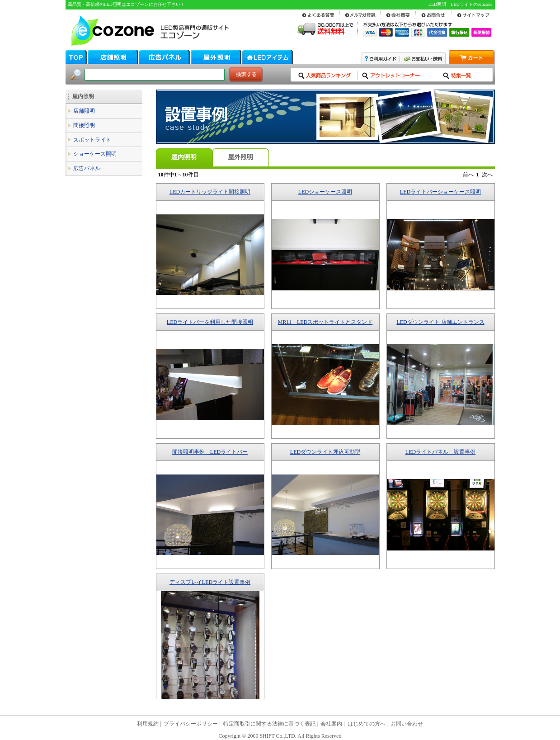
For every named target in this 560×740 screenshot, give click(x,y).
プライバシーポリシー (191, 724)
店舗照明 (84, 111)
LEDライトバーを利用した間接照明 (210, 322)
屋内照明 (83, 96)
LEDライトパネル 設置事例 (440, 452)
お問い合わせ (407, 724)
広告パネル (87, 168)
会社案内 (331, 724)
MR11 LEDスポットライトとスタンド (325, 322)
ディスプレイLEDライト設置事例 (210, 582)
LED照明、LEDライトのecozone (461, 4)
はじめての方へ (367, 724)
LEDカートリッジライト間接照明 (210, 192)
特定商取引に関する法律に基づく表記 (269, 724)
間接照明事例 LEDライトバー (210, 452)
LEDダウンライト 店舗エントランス (440, 322)
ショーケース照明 (95, 154)
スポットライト (92, 140)
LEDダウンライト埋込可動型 (325, 452)
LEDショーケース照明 (325, 192)
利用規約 (148, 724)
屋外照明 (240, 157)
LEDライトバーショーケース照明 (440, 192)
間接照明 (84, 125)
